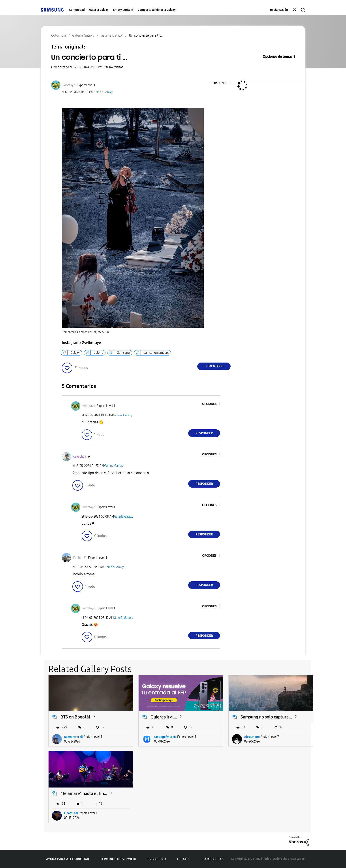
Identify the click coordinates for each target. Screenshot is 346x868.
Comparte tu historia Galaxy (157, 10)
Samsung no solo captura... (266, 717)
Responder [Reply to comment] (204, 433)
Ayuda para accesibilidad (68, 859)
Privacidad (157, 859)
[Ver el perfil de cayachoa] (80, 457)
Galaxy (75, 353)
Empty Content (123, 10)
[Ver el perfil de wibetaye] (69, 85)
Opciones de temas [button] (278, 57)
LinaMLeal (71, 813)
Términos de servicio (118, 859)
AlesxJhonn (252, 737)
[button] (223, 83)
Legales (184, 859)
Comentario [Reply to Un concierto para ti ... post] (214, 366)
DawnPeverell (73, 737)
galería (98, 353)
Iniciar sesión (279, 10)
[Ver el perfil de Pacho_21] (80, 558)
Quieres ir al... (164, 717)
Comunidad (77, 10)
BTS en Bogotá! (75, 717)
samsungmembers (156, 353)
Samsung (123, 353)
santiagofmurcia (165, 737)
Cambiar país (213, 859)
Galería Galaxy (99, 10)
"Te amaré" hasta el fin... (84, 793)
